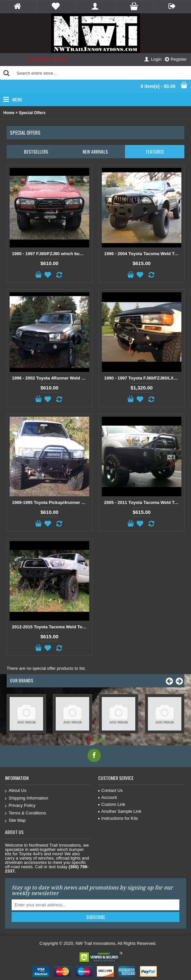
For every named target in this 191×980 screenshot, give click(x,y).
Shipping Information (27, 798)
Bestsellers (36, 151)
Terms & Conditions (26, 813)
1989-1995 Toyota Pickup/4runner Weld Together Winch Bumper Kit (51, 502)
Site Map (15, 821)
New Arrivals (95, 151)
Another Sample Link (120, 811)
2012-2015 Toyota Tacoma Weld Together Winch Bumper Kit (51, 627)
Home (9, 113)
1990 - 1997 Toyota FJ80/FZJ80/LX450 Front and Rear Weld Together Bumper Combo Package (143, 378)
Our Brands (22, 680)
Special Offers (32, 113)
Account (108, 797)
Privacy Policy (20, 806)
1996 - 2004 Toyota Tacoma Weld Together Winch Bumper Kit (143, 254)
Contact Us (110, 790)
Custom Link (112, 804)
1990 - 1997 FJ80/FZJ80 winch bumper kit (51, 254)
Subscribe (96, 917)
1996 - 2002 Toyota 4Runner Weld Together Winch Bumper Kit (51, 378)
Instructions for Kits (47, 59)
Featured (155, 151)
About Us (16, 791)
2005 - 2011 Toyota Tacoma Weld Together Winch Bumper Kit (143, 502)
